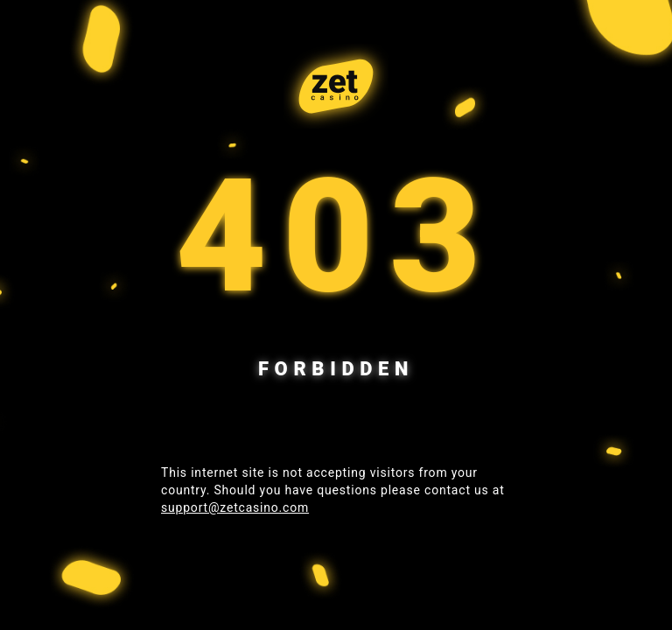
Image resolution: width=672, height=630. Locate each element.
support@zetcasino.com (235, 507)
